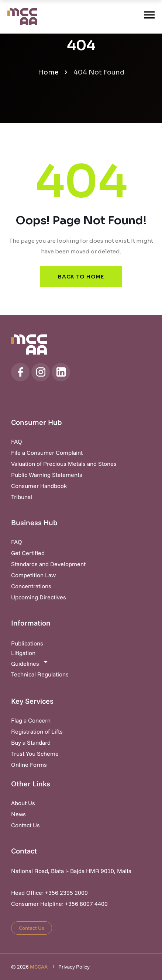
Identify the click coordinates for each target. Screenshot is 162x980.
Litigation (23, 653)
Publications (27, 643)
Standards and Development (48, 564)
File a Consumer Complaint (47, 453)
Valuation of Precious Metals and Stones (64, 464)
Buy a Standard (31, 742)
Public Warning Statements (47, 475)
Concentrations (31, 586)
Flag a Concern (31, 720)
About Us (23, 803)
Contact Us (25, 825)
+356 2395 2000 (66, 893)
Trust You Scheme (35, 754)
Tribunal (22, 497)
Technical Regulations (40, 674)
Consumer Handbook (39, 486)
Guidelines (30, 663)
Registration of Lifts (37, 731)
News (18, 814)
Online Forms (29, 765)
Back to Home (81, 277)
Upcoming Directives (39, 597)
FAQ (17, 441)
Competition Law (33, 575)
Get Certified (28, 553)
